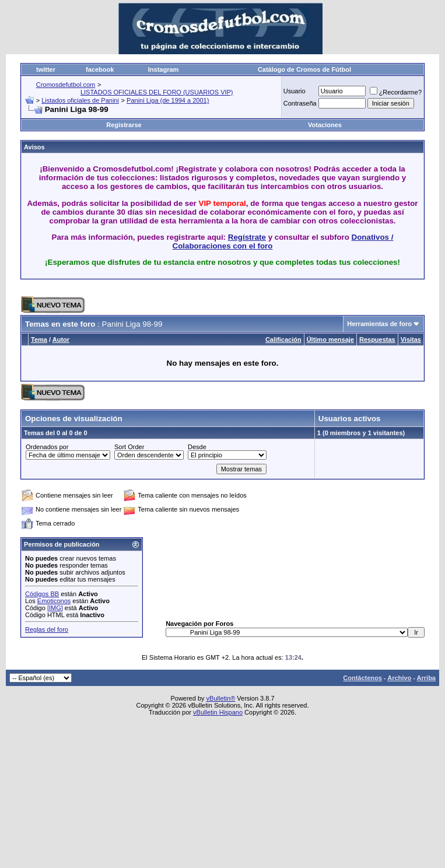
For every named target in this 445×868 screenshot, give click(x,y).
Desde (197, 447)
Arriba (426, 678)
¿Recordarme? (396, 92)
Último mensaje (330, 339)
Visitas (411, 339)
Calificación (283, 339)
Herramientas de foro (379, 324)
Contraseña (300, 103)
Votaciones (325, 125)
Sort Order (129, 447)
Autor (61, 339)
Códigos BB (42, 594)
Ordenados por (47, 447)
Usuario (295, 91)
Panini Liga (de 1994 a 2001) (168, 100)
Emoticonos (54, 601)
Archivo (399, 678)
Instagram (164, 69)
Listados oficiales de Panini (80, 100)
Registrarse (124, 125)
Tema (39, 339)
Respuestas (377, 339)
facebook (100, 69)
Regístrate (247, 237)
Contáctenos (362, 678)
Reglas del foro (47, 629)
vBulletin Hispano (218, 712)
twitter (46, 69)
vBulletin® (221, 698)
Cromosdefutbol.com (66, 85)
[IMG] (55, 608)
